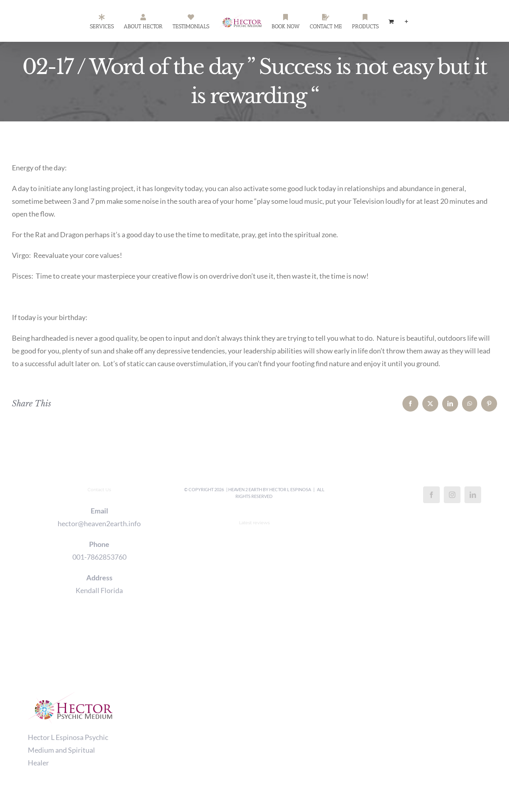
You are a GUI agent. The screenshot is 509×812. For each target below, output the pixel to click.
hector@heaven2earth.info (99, 523)
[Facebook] (431, 495)
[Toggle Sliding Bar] (406, 21)
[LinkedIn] (473, 495)
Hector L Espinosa (290, 489)
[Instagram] (452, 495)
